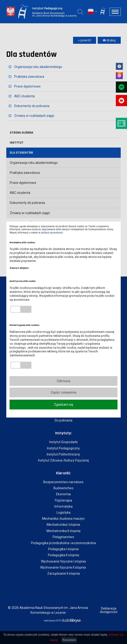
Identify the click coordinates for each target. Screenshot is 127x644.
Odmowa (63, 381)
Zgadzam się (63, 405)
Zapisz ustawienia (63, 392)
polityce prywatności (52, 233)
